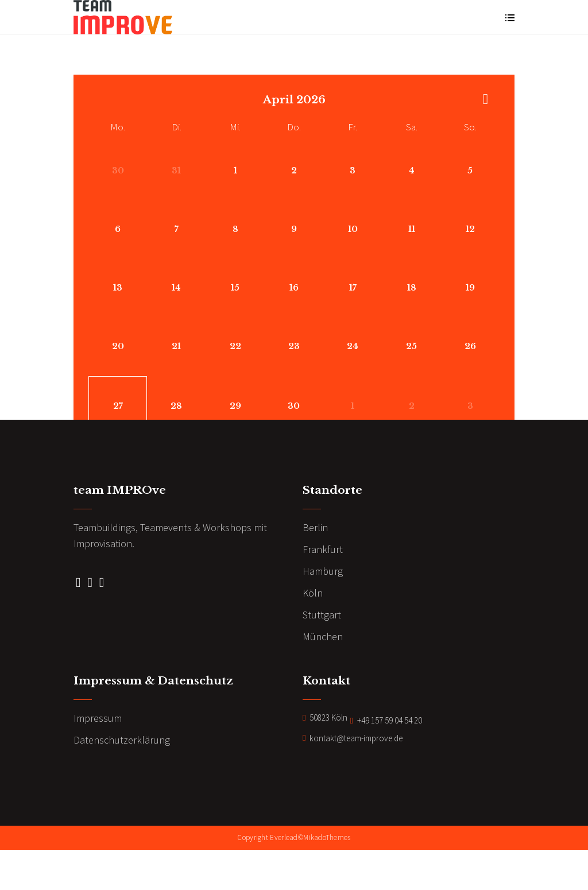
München (323, 678)
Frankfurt (323, 591)
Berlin (315, 569)
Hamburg (323, 612)
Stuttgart (322, 656)
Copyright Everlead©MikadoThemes (294, 879)
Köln (313, 634)
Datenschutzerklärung (122, 781)
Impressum (98, 759)
